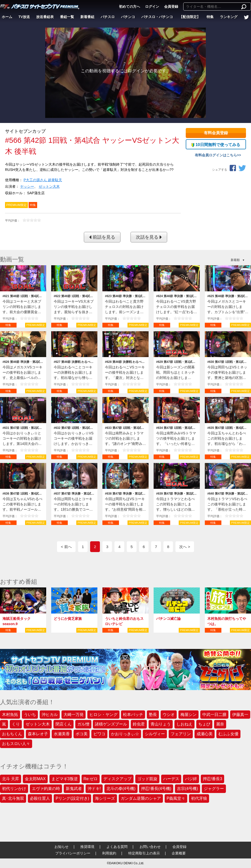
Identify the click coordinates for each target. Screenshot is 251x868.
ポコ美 (82, 734)
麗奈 (220, 724)
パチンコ (128, 17)
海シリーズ (105, 798)
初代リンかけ (14, 789)
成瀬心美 (205, 734)
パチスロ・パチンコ (157, 17)
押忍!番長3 (212, 779)
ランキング (229, 17)
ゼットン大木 (49, 186)
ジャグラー (214, 789)
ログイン (152, 7)
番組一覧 (67, 17)
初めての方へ (130, 7)
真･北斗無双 (13, 798)
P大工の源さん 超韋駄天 (43, 180)
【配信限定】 (190, 17)
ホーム (7, 17)
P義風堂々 (176, 798)
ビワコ (99, 734)
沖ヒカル (50, 715)
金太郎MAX (35, 779)
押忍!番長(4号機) (156, 789)
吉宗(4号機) (187, 789)
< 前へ (66, 547)
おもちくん (12, 734)
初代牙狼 (199, 798)
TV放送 (24, 17)
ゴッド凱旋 (147, 779)
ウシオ (169, 715)
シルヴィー (155, 734)
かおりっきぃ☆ (125, 734)
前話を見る (102, 237)
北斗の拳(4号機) (121, 789)
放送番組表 (45, 17)
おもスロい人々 (16, 744)
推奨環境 (87, 847)
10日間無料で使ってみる (216, 145)
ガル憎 (83, 724)
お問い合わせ (150, 847)
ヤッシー (27, 186)
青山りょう (161, 724)
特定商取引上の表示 (144, 853)
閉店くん (64, 724)
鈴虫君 (139, 724)
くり (16, 724)
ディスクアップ (117, 779)
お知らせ (61, 847)
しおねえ (184, 724)
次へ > (185, 547)
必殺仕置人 (40, 798)
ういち (30, 715)
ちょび (204, 724)
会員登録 (171, 7)
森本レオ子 (38, 734)
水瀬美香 (62, 734)
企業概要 (179, 853)
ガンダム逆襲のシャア (141, 798)
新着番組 (87, 17)
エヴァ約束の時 (46, 789)
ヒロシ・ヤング (103, 715)
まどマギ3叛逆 (65, 779)
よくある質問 (117, 847)
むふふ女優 (228, 734)
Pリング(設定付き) (72, 798)
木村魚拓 (10, 715)
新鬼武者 (74, 789)
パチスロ (108, 17)
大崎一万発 (74, 715)
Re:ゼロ (91, 779)
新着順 (235, 260)
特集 (210, 17)
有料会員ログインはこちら (216, 155)
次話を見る (149, 237)
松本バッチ (133, 715)
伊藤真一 (240, 715)
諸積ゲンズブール (111, 724)
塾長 (153, 715)
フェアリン (181, 734)
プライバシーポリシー (73, 853)
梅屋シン (189, 715)
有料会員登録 (216, 133)
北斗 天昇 (11, 779)
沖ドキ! (94, 789)
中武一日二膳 (214, 715)
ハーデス (171, 779)
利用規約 (109, 853)
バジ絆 (191, 779)
